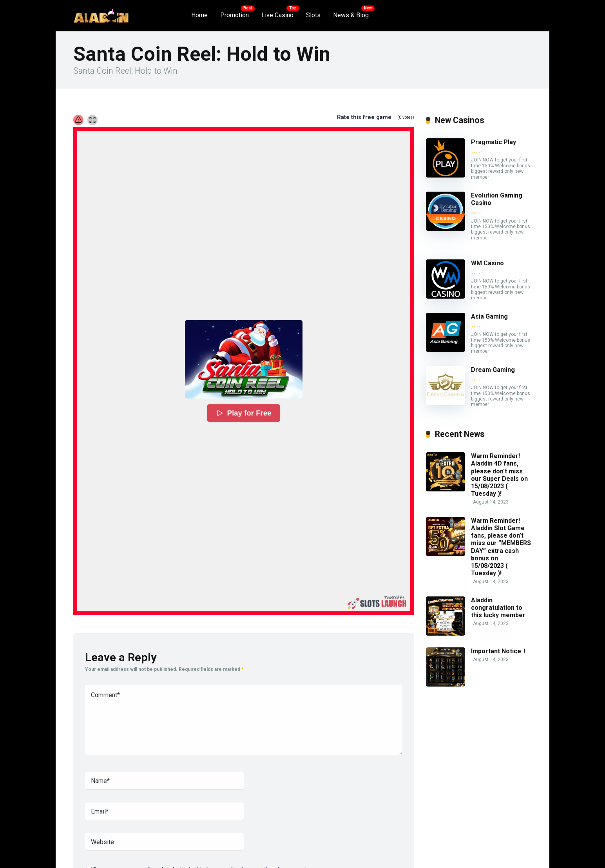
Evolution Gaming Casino (497, 199)
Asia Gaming (489, 316)
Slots (313, 15)
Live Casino (277, 15)
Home (199, 15)
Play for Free (244, 413)
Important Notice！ (499, 651)
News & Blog (351, 15)
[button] (244, 359)
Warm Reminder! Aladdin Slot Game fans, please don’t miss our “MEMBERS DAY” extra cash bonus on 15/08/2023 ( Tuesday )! (501, 547)
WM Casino (487, 263)
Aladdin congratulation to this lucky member (498, 608)
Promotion (235, 15)
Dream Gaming (493, 370)
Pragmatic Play (494, 142)
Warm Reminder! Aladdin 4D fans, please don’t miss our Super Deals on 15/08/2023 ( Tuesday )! (499, 475)
